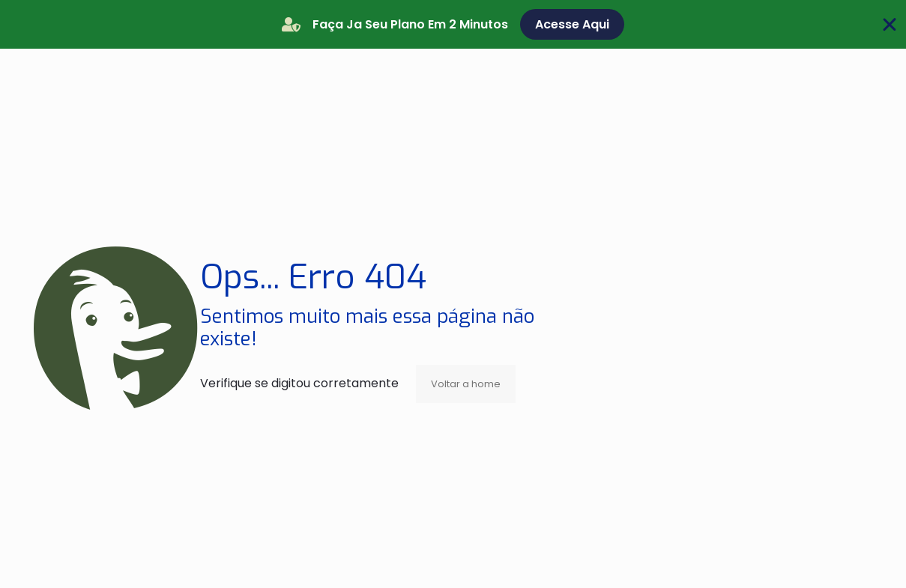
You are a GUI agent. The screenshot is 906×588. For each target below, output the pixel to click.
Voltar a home (466, 384)
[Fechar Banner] (890, 25)
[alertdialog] (453, 24)
